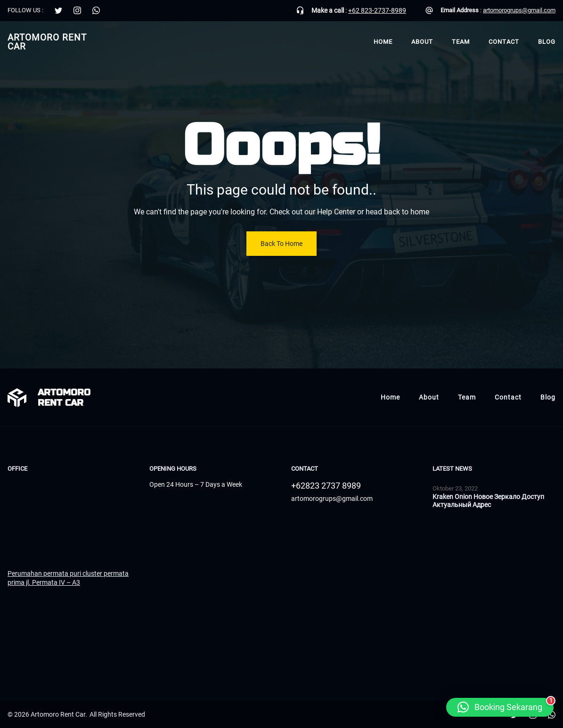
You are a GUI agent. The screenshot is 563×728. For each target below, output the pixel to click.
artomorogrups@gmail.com (519, 10)
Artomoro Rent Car (47, 42)
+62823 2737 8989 (326, 486)
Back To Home (281, 244)
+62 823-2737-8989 (377, 10)
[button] (500, 707)
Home (383, 42)
